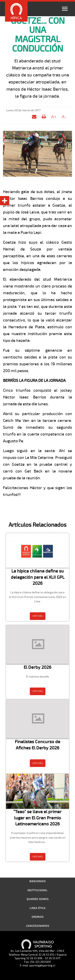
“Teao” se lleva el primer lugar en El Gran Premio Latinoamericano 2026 (37, 818)
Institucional (37, 890)
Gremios (38, 917)
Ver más (38, 616)
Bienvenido (38, 881)
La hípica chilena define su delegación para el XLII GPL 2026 (38, 577)
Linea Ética (38, 908)
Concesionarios (38, 926)
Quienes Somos (38, 899)
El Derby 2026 (37, 667)
